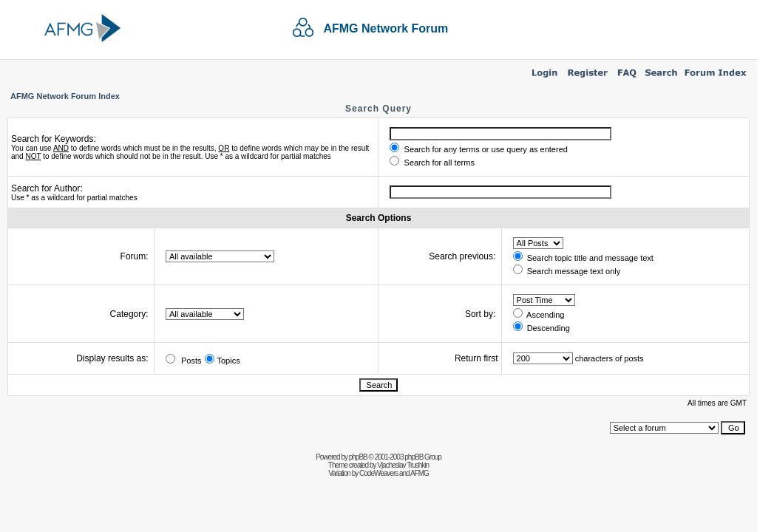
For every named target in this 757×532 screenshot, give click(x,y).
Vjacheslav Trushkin (403, 465)
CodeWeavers (378, 473)
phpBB (358, 457)
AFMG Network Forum (386, 28)
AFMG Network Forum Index (65, 96)
